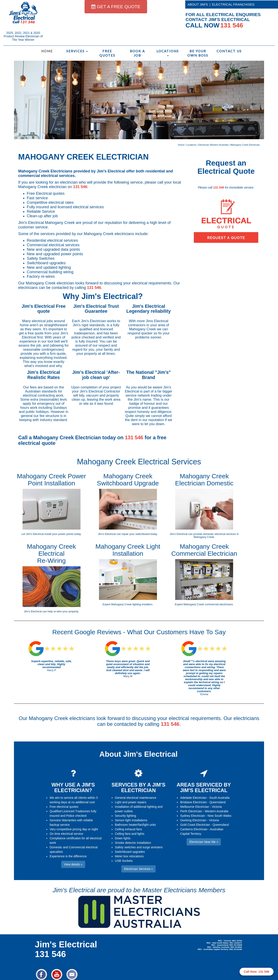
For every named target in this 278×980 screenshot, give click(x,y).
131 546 (80, 187)
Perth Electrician (191, 811)
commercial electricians (219, 604)
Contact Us (229, 51)
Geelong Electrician (193, 820)
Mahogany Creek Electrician (245, 145)
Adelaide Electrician (193, 798)
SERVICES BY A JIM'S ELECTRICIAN (138, 787)
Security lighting (125, 816)
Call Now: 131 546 (257, 972)
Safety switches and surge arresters (139, 847)
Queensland (218, 802)
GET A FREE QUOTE (116, 7)
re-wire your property (66, 612)
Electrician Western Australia (213, 145)
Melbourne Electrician (195, 807)
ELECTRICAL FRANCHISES (233, 4)
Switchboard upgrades (130, 852)
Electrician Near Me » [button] (204, 842)
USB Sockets (124, 861)
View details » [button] (73, 864)
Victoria (217, 807)
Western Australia (216, 811)
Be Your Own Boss (198, 53)
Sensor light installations (131, 820)
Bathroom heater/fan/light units (135, 825)
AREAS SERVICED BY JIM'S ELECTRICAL (204, 787)
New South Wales (220, 816)
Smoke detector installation (133, 843)
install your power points (59, 534)
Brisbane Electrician (193, 802)
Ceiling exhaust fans (128, 829)
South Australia (219, 798)
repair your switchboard (136, 534)
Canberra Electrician (194, 829)
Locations (168, 53)
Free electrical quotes (64, 807)
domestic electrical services (220, 534)
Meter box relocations (129, 856)
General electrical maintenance (136, 798)
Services (77, 51)
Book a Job (137, 53)
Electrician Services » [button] (138, 869)
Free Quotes (107, 53)
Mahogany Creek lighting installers (132, 604)
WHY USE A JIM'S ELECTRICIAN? (73, 787)
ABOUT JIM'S (198, 4)
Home (47, 51)
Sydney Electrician (192, 816)
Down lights (123, 838)
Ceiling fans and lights (130, 834)
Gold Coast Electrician (195, 825)
